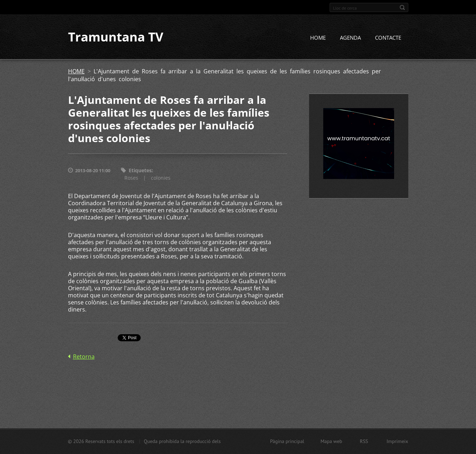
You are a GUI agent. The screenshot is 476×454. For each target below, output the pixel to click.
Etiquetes (140, 171)
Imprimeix (397, 441)
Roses (131, 178)
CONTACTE (388, 38)
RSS (364, 441)
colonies (161, 178)
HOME (318, 38)
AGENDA (350, 38)
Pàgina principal (287, 441)
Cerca (402, 7)
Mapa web (331, 441)
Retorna (84, 357)
